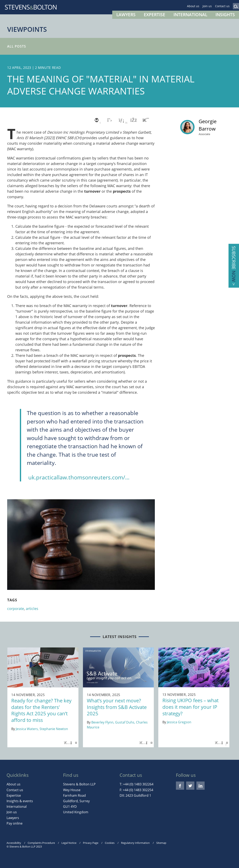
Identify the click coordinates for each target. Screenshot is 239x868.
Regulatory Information (135, 843)
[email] (96, 121)
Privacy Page (91, 843)
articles (32, 609)
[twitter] (109, 121)
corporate (16, 609)
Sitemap (161, 843)
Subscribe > (234, 266)
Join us (207, 6)
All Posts (17, 46)
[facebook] (133, 121)
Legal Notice (69, 843)
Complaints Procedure (41, 843)
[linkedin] (121, 121)
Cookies (110, 843)
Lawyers (126, 15)
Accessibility (14, 843)
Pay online (15, 823)
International (190, 15)
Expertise (155, 15)
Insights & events (20, 801)
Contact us (222, 6)
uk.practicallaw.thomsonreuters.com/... (79, 477)
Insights (225, 15)
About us (193, 6)
